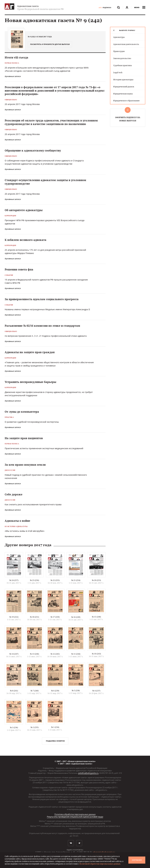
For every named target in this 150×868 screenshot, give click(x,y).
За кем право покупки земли (25, 465)
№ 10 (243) (96, 654)
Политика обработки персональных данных (75, 814)
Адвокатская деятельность (126, 44)
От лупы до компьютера (22, 412)
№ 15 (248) (96, 617)
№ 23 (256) (34, 580)
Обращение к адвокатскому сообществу (33, 150)
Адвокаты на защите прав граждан (30, 352)
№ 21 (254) (76, 580)
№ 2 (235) (35, 727)
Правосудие (119, 51)
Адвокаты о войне (17, 521)
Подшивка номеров (55, 741)
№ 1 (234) (55, 727)
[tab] (128, 30)
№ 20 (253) (96, 580)
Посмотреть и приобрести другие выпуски (50, 44)
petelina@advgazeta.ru (88, 773)
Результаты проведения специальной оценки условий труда (75, 817)
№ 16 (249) (76, 617)
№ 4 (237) (96, 691)
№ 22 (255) (55, 580)
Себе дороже (14, 494)
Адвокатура (119, 37)
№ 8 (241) (14, 691)
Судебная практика (122, 65)
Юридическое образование (126, 101)
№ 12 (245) (55, 654)
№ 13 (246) (34, 654)
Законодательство (122, 58)
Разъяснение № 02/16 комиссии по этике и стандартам (42, 326)
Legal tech (118, 72)
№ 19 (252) (14, 617)
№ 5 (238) (76, 691)
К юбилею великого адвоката (26, 240)
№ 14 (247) (14, 654)
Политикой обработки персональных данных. (100, 864)
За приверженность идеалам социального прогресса (42, 299)
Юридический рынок (124, 87)
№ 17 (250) (55, 617)
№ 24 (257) (14, 580)
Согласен (137, 860)
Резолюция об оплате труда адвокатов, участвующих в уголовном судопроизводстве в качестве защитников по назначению (51, 122)
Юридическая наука (123, 94)
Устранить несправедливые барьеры (30, 382)
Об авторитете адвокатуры (24, 210)
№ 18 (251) (34, 617)
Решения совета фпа (19, 269)
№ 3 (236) (14, 727)
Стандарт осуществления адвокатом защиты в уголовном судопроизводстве (45, 182)
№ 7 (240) (35, 691)
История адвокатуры (123, 79)
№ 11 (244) (76, 654)
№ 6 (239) (55, 691)
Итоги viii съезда (16, 57)
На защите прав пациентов (24, 438)
